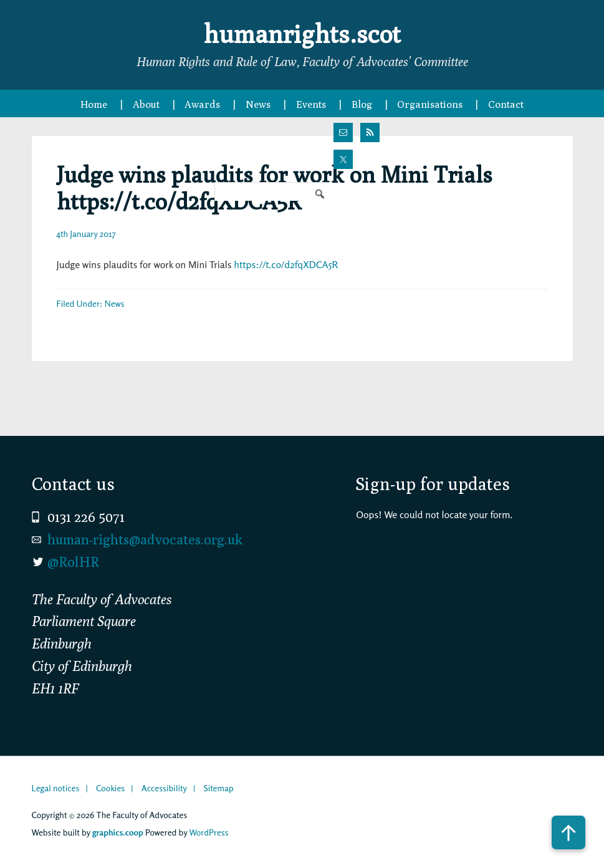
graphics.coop (118, 832)
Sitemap (218, 788)
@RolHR (73, 562)
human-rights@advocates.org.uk (145, 539)
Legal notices (56, 788)
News (115, 303)
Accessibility (164, 788)
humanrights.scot (302, 34)
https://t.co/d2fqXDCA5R (286, 264)
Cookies (110, 788)
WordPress (209, 832)
